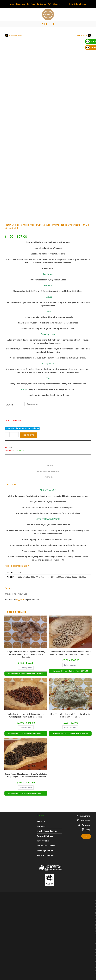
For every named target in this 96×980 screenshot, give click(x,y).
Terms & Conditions (46, 774)
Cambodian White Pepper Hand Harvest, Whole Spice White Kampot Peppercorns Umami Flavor (70, 571)
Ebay (86, 755)
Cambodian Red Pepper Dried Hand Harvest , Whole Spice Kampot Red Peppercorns (26, 634)
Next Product (82, 37)
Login (12, 4)
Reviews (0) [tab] (48, 396)
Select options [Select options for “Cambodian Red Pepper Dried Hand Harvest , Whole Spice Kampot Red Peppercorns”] (26, 646)
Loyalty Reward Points (47, 750)
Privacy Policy (43, 759)
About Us (41, 740)
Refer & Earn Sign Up (78, 4)
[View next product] (89, 37)
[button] (13, 339)
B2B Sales (41, 745)
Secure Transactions (46, 764)
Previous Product (16, 37)
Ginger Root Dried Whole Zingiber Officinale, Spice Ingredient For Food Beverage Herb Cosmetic (26, 573)
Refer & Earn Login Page (58, 4)
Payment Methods (45, 754)
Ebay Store (20, 4)
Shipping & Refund (45, 769)
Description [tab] (48, 384)
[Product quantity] (12, 353)
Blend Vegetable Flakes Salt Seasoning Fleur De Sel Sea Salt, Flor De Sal (70, 634)
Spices (21, 369)
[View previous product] (7, 37)
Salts (16, 369)
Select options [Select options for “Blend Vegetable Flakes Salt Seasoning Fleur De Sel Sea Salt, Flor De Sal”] (70, 646)
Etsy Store (31, 4)
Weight (10, 323)
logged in (20, 518)
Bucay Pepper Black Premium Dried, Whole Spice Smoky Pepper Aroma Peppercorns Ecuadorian (26, 694)
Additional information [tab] (48, 390)
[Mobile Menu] (54, 25)
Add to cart (28, 354)
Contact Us (41, 4)
